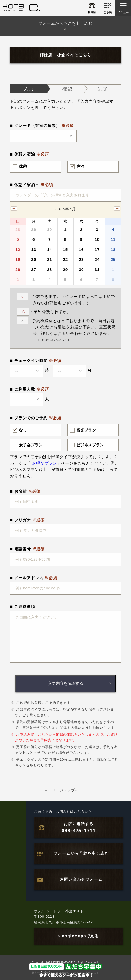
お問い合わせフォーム (81, 879)
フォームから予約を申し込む (81, 853)
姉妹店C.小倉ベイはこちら (66, 55)
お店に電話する (79, 828)
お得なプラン (44, 463)
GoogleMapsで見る (79, 936)
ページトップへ (65, 790)
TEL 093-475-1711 (51, 340)
